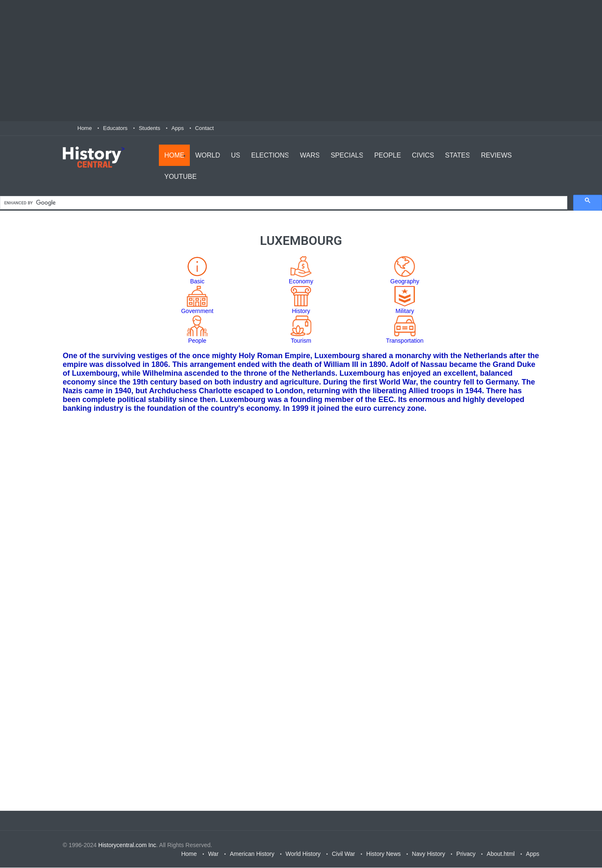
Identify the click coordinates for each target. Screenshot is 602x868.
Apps (178, 128)
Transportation (405, 341)
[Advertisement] (301, 61)
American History (252, 854)
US (236, 155)
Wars (310, 155)
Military (405, 311)
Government (197, 311)
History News (383, 854)
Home (85, 128)
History (301, 311)
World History (303, 854)
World (208, 155)
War (213, 854)
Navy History (428, 854)
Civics (423, 155)
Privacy (466, 854)
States (458, 155)
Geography (405, 282)
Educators (116, 128)
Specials (347, 155)
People (388, 155)
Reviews (496, 155)
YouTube (180, 176)
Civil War (343, 854)
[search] (283, 203)
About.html (501, 854)
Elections (270, 155)
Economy (301, 282)
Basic (197, 282)
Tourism (301, 341)
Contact (205, 128)
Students (149, 128)
